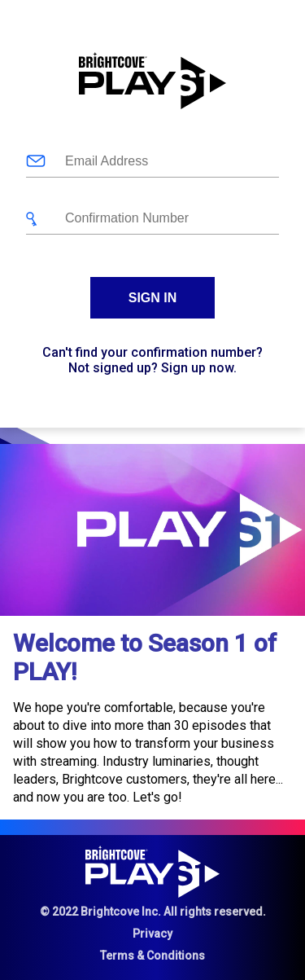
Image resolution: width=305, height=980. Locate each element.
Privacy (152, 934)
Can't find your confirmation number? (152, 352)
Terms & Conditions (152, 956)
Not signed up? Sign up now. (152, 368)
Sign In (153, 298)
